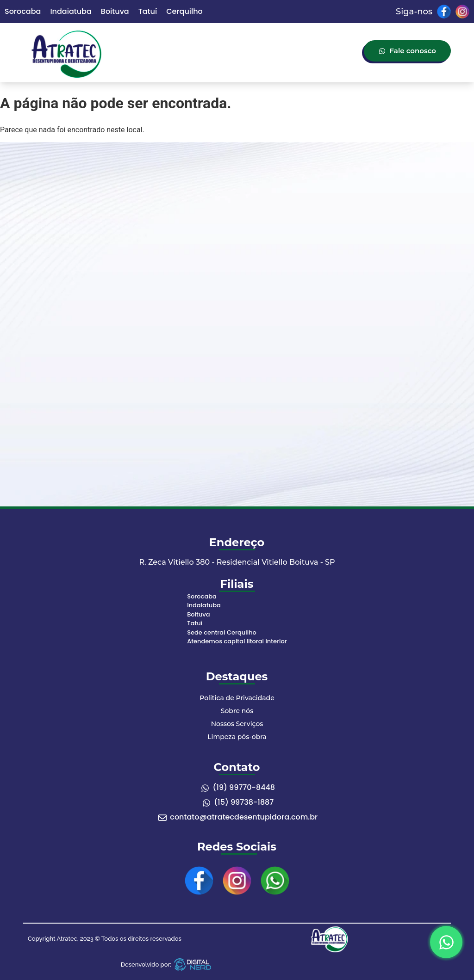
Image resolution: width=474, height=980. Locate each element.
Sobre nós (237, 711)
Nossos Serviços (237, 724)
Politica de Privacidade (237, 698)
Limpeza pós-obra (237, 737)
